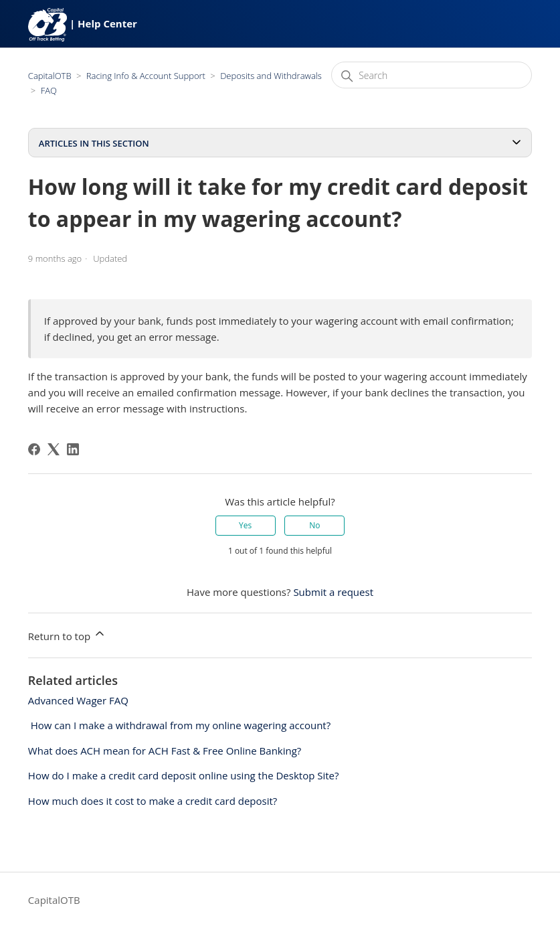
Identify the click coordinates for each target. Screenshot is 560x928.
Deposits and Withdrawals (271, 76)
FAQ (49, 90)
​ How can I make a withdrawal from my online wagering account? (179, 725)
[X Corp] (54, 449)
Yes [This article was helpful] (245, 525)
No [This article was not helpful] (314, 525)
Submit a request (333, 592)
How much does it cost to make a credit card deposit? (153, 801)
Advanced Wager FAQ (78, 700)
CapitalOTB (50, 76)
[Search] (432, 75)
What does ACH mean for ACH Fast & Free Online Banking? (165, 751)
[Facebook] (34, 449)
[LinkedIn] (73, 449)
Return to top (67, 635)
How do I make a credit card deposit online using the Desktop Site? (184, 775)
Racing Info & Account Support (146, 76)
